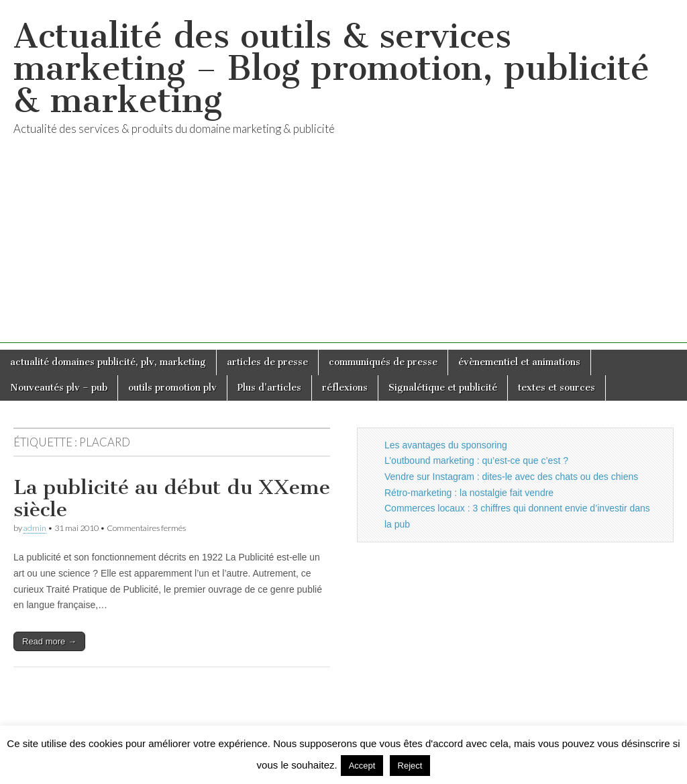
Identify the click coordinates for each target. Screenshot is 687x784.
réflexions (345, 388)
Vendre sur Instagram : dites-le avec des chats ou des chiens (511, 477)
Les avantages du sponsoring (446, 445)
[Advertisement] (343, 249)
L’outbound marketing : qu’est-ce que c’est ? (476, 460)
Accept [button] (362, 766)
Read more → (49, 641)
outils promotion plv (172, 388)
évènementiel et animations (519, 362)
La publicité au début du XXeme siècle (172, 499)
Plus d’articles (269, 388)
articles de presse (267, 362)
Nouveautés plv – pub (59, 388)
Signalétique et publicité (443, 388)
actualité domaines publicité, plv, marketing (108, 362)
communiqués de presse (383, 362)
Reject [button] (410, 766)
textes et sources (557, 388)
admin (35, 528)
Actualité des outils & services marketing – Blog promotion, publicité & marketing (331, 68)
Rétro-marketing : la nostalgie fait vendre (469, 493)
